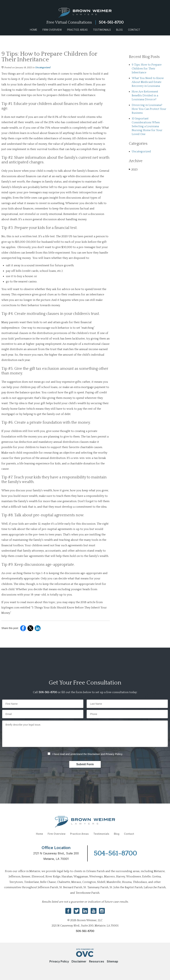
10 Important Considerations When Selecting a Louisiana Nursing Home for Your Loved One (147, 126)
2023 (133, 169)
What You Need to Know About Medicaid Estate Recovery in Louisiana (148, 82)
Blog (119, 30)
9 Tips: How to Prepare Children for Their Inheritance (147, 69)
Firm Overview (52, 30)
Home (34, 30)
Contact (134, 30)
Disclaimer (94, 754)
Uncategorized (43, 68)
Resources (97, 961)
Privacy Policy (114, 754)
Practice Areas (77, 30)
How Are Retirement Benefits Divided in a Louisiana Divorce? (145, 96)
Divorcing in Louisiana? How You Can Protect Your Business (149, 109)
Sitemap (112, 961)
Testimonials (102, 30)
